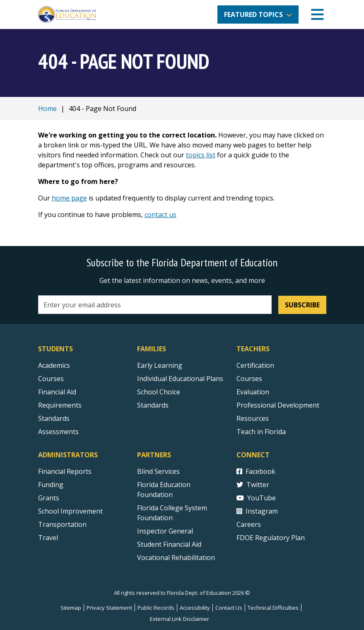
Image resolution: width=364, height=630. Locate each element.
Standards (153, 405)
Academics (54, 365)
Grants (49, 498)
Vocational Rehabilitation (176, 558)
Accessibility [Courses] (195, 608)
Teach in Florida (261, 432)
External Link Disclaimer (180, 619)
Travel (48, 538)
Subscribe (302, 305)
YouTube (256, 498)
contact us (160, 215)
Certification (255, 365)
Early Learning (160, 365)
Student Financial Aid (169, 544)
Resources (253, 418)
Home (47, 109)
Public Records (156, 608)
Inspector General (165, 531)
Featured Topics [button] (253, 14)
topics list (201, 155)
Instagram (257, 511)
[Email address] (155, 305)
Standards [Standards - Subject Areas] (54, 418)
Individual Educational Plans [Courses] (180, 379)
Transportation (62, 524)
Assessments (58, 432)
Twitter (253, 485)
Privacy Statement (109, 608)
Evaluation (253, 392)
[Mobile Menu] (317, 15)
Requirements (60, 405)
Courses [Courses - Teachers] (249, 379)
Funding (51, 485)
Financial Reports (65, 471)
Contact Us (229, 608)
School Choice (159, 392)
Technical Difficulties (273, 608)
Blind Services (158, 471)
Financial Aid (57, 392)
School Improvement (70, 511)
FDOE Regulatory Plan (271, 538)
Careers (249, 524)
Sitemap (71, 608)
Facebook (256, 471)
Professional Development (278, 405)
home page (69, 198)
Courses (51, 379)
